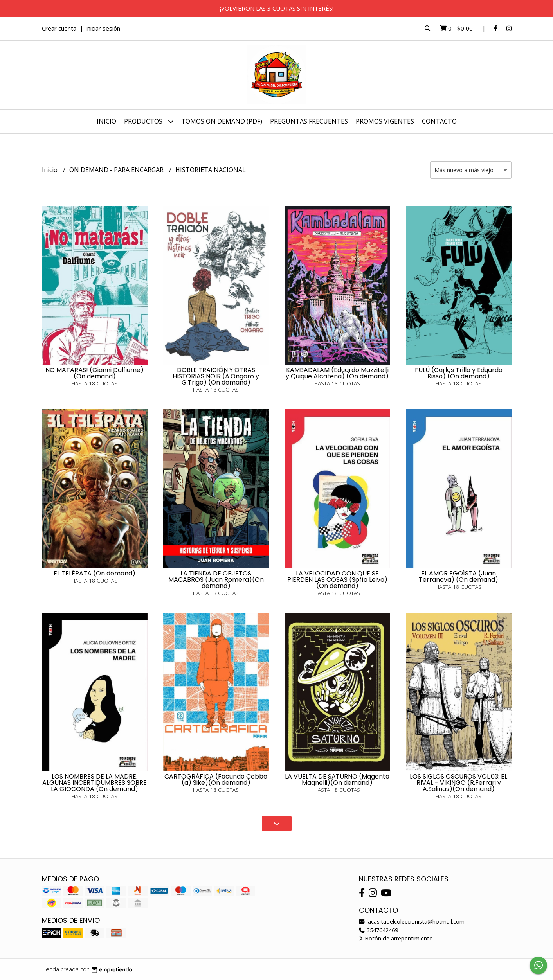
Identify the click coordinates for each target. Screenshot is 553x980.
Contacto (439, 121)
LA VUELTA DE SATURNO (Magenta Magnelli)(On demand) (337, 780)
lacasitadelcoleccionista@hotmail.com (412, 922)
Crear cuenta (59, 28)
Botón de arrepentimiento (396, 938)
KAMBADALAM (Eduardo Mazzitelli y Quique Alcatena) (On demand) (337, 373)
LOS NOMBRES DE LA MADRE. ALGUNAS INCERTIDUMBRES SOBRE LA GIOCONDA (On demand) (95, 783)
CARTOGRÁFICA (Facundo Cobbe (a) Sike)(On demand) (216, 780)
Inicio (106, 121)
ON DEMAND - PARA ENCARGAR (117, 170)
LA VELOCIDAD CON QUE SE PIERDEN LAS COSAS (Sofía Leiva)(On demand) (337, 580)
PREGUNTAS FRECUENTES (309, 121)
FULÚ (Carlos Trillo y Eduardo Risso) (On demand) (459, 373)
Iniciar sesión (103, 28)
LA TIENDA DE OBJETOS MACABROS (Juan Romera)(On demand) (216, 580)
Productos (149, 121)
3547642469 (378, 930)
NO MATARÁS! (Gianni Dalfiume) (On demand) (95, 373)
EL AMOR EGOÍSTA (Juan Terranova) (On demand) (458, 576)
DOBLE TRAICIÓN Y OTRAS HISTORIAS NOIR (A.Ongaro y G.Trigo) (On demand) (216, 376)
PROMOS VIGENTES (385, 121)
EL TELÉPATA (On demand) (95, 573)
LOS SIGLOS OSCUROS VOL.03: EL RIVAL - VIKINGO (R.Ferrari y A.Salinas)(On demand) (458, 783)
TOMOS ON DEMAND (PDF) (222, 121)
